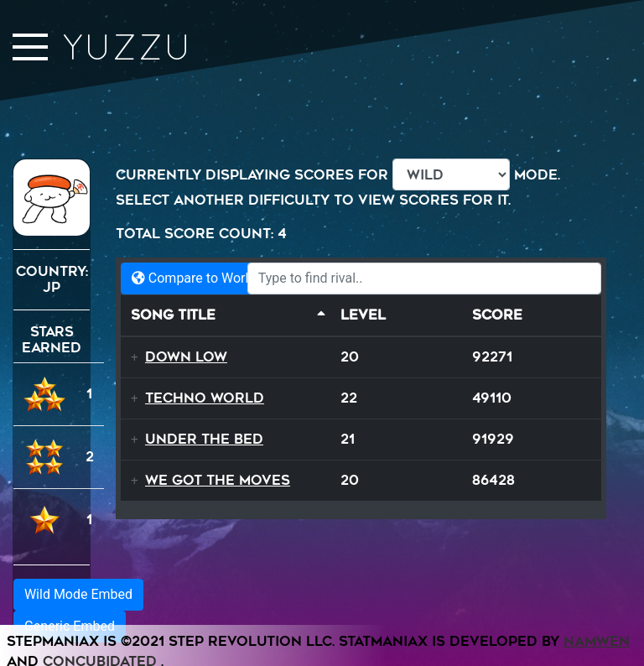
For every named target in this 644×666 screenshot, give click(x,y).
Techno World (205, 398)
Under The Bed (204, 439)
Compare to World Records (220, 278)
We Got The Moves (218, 480)
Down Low (186, 357)
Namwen (597, 641)
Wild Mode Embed (78, 594)
